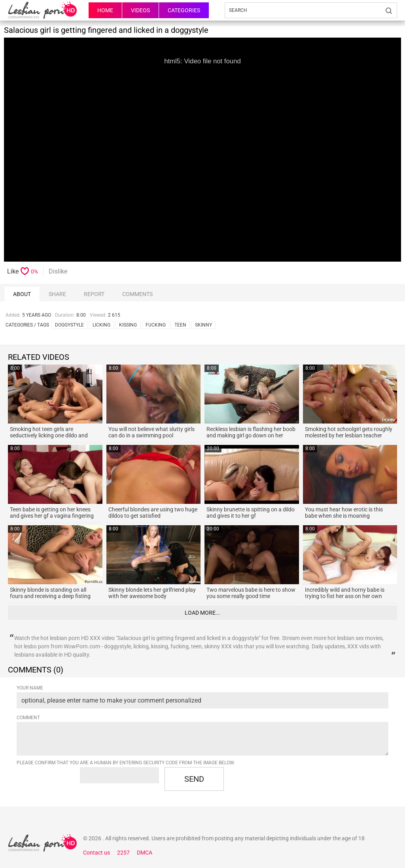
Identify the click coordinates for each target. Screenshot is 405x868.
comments (137, 294)
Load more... (202, 613)
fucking (156, 325)
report (94, 294)
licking (101, 325)
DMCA (145, 853)
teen (180, 325)
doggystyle (69, 325)
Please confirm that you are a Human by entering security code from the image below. (126, 763)
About (22, 294)
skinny (203, 325)
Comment (28, 718)
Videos (140, 10)
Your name (30, 688)
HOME (105, 10)
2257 (123, 853)
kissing (128, 325)
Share (57, 294)
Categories (184, 10)
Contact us (97, 853)
